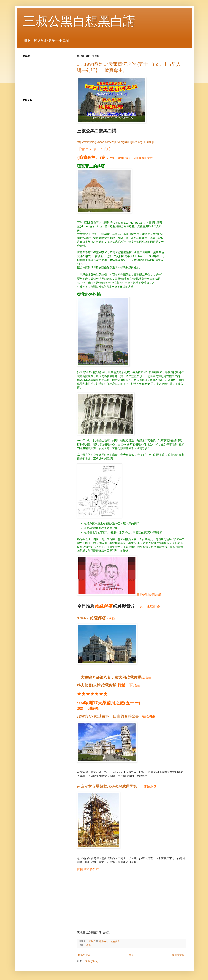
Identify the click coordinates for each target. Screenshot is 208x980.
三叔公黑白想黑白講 (79, 21)
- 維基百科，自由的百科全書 (108, 716)
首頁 (131, 955)
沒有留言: (116, 941)
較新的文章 (84, 955)
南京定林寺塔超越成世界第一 (109, 786)
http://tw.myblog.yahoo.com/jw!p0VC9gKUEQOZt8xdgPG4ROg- (116, 142)
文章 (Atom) (92, 961)
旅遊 (88, 945)
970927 (91, 618)
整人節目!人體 (96, 685)
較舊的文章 (178, 955)
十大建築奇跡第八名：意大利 (109, 677)
